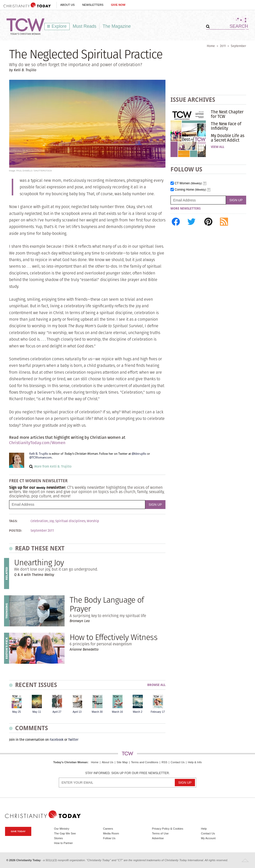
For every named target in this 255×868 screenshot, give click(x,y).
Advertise (158, 838)
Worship (93, 521)
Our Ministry (62, 829)
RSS (164, 762)
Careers (108, 829)
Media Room (111, 833)
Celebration (39, 521)
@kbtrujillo (139, 454)
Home (211, 46)
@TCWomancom (40, 457)
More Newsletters (186, 209)
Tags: (13, 521)
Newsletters (93, 5)
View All (218, 147)
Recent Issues (36, 685)
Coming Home (190, 190)
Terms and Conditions (145, 762)
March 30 (97, 712)
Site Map (122, 762)
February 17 (158, 712)
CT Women (188, 183)
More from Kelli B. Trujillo (53, 466)
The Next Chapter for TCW (227, 114)
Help (204, 829)
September (238, 46)
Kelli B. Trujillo (39, 454)
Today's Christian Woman (70, 762)
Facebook (57, 740)
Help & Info (195, 762)
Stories (58, 838)
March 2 (138, 712)
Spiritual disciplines (70, 521)
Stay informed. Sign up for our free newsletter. (127, 773)
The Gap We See (65, 833)
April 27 (57, 712)
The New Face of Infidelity (226, 126)
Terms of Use (160, 833)
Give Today (18, 831)
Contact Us (177, 762)
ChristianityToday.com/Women (37, 443)
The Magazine (117, 26)
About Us (67, 5)
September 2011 (42, 531)
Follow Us (109, 838)
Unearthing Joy (39, 562)
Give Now (118, 5)
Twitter (73, 740)
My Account (208, 838)
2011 (223, 46)
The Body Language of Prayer (107, 604)
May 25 (16, 712)
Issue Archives (193, 100)
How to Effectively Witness (114, 637)
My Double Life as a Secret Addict (228, 138)
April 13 (77, 712)
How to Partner (63, 843)
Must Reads (84, 26)
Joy (52, 521)
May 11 (37, 712)
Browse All (156, 685)
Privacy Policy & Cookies (168, 829)
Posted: (16, 531)
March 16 (117, 712)
